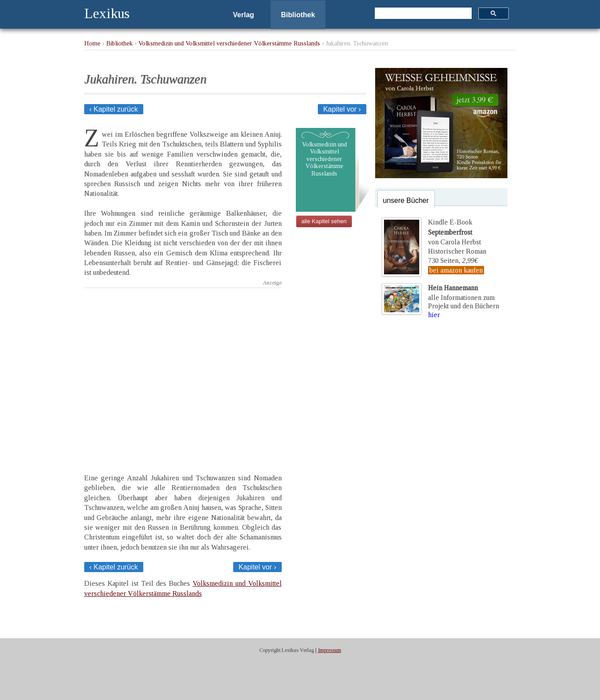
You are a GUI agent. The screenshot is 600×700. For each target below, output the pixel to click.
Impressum (330, 650)
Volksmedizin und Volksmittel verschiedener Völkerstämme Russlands (229, 43)
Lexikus (107, 13)
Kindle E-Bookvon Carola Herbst (455, 232)
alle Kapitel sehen (324, 221)
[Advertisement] (183, 373)
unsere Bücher (406, 200)
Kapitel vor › (342, 109)
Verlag (243, 15)
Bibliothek (298, 15)
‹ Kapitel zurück (114, 109)
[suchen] (422, 14)
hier (434, 315)
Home (92, 43)
